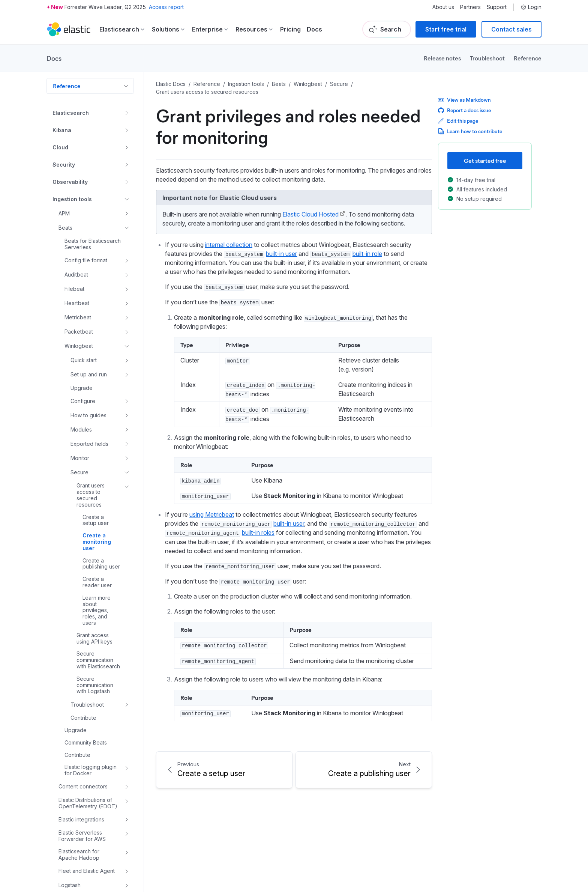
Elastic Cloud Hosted (310, 214)
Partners (470, 7)
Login (531, 7)
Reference (528, 58)
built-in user (281, 254)
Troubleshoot (487, 58)
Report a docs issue (464, 110)
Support (497, 7)
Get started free (485, 160)
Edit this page (458, 121)
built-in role (367, 254)
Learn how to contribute (470, 131)
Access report (166, 7)
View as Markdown (464, 100)
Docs (314, 29)
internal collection (229, 245)
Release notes (442, 58)
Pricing (290, 29)
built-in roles (258, 532)
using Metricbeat (212, 514)
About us (443, 7)
